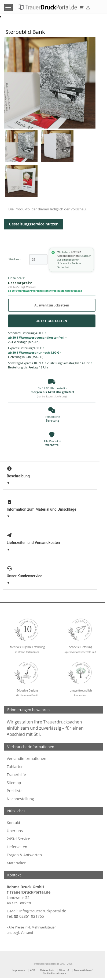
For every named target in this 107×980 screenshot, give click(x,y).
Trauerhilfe (16, 775)
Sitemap (14, 783)
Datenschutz (47, 970)
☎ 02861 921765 (29, 916)
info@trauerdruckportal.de (43, 911)
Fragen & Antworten (24, 855)
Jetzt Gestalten (52, 321)
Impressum (19, 970)
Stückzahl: (15, 259)
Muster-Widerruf (83, 970)
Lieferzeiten (17, 847)
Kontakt (14, 823)
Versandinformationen (26, 758)
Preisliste (15, 791)
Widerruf (64, 970)
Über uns (15, 831)
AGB (33, 970)
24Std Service (18, 839)
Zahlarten (15, 767)
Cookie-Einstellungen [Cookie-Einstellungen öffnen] (54, 974)
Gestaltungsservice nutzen (34, 224)
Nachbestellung (20, 799)
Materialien (17, 863)
